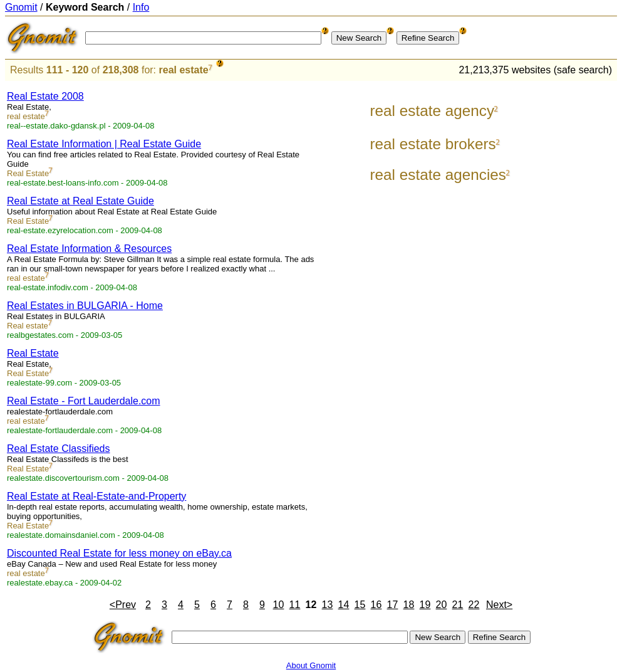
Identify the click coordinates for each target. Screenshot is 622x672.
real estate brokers (433, 144)
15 (360, 605)
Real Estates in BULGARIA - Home (85, 306)
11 (295, 605)
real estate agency (432, 111)
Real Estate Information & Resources (89, 249)
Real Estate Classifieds (59, 449)
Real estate (28, 326)
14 (344, 605)
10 (279, 605)
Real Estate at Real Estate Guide (80, 201)
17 (393, 605)
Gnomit (21, 7)
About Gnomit (311, 665)
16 (376, 605)
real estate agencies (438, 175)
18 (409, 605)
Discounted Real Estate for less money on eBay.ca (119, 553)
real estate (184, 70)
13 (328, 605)
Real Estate (28, 173)
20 (442, 605)
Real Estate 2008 (45, 96)
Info (141, 7)
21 (458, 605)
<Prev (123, 605)
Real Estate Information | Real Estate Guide (104, 144)
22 (474, 605)
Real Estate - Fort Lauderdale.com (84, 401)
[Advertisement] (565, 271)
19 (425, 605)
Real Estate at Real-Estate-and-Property (96, 496)
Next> (499, 605)
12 (311, 605)
